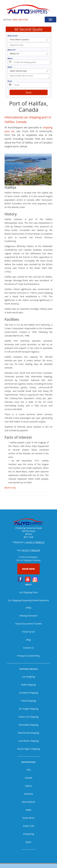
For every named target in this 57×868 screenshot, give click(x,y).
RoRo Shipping (28, 685)
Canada (28, 778)
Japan (28, 842)
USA (28, 770)
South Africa (28, 818)
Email (10, 81)
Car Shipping (28, 677)
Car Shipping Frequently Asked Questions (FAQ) (28, 604)
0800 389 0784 (20, 20)
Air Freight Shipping (29, 709)
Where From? (13, 36)
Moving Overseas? (29, 616)
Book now (28, 569)
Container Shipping (28, 693)
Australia (28, 794)
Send (28, 92)
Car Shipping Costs (29, 592)
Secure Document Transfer (28, 624)
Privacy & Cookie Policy (28, 656)
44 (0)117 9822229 (31, 550)
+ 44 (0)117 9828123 (34, 542)
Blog (28, 640)
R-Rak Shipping (28, 701)
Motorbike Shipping (29, 725)
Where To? (12, 50)
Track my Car (28, 632)
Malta (28, 810)
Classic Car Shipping (29, 717)
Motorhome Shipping (28, 733)
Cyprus (28, 786)
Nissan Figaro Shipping (29, 749)
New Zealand (28, 802)
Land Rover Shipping (29, 741)
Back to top (10, 488)
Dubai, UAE (28, 826)
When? (10, 58)
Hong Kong (29, 834)
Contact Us (28, 648)
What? (10, 67)
